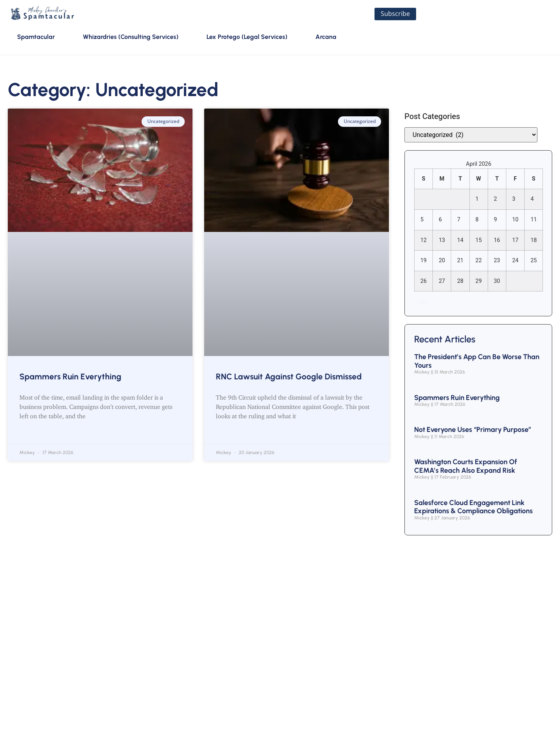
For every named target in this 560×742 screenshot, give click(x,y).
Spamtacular (36, 37)
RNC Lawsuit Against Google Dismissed (289, 377)
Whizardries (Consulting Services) (131, 37)
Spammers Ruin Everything (70, 377)
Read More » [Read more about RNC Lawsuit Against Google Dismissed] (236, 434)
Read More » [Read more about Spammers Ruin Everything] (39, 434)
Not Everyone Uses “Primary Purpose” (473, 430)
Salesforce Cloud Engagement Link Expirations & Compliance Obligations (473, 507)
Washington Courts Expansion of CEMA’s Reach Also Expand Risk (466, 467)
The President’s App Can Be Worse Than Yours (477, 362)
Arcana (326, 37)
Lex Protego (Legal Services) (247, 37)
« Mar (422, 303)
